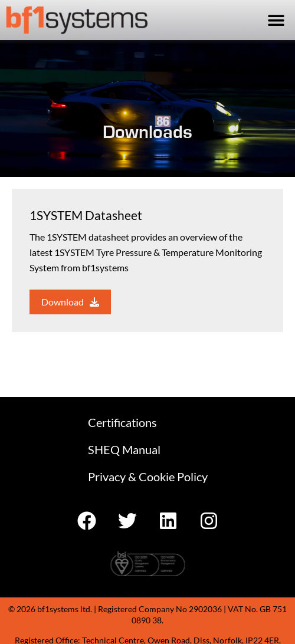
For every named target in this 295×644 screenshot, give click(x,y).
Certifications (122, 422)
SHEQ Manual (124, 449)
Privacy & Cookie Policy (148, 477)
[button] (276, 20)
